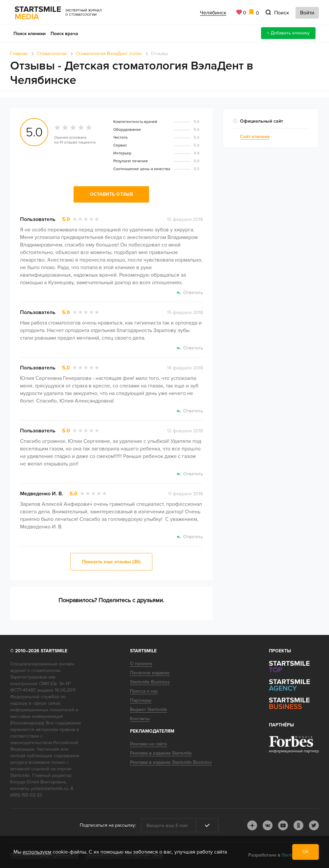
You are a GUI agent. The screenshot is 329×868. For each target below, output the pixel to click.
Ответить (193, 293)
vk (268, 825)
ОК (306, 852)
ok (298, 825)
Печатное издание (150, 673)
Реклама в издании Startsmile (161, 753)
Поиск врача (64, 34)
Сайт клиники (255, 137)
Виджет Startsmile (149, 710)
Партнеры (141, 700)
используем (37, 852)
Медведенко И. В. (42, 494)
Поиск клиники (30, 34)
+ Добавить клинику (288, 33)
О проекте (141, 664)
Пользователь (38, 219)
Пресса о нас (144, 691)
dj (252, 825)
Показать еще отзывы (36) (111, 562)
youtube (283, 825)
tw (314, 825)
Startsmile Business (150, 682)
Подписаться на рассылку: (108, 825)
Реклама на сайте (149, 744)
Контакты (140, 719)
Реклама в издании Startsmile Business (171, 762)
